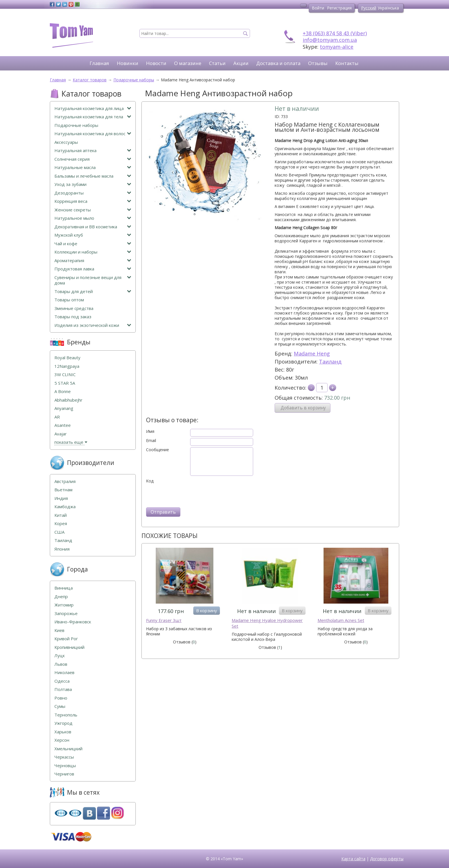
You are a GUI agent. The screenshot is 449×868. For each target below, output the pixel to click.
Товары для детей (93, 291)
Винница (64, 588)
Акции (241, 63)
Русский (369, 8)
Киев (59, 630)
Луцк (60, 656)
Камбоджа (65, 507)
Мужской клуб (93, 235)
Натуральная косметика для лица (93, 108)
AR (57, 417)
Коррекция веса (93, 201)
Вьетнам (63, 490)
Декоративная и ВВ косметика (93, 227)
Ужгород (63, 723)
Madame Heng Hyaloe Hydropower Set (267, 623)
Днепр (61, 597)
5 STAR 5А (65, 383)
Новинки (128, 63)
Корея (61, 524)
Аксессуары (66, 142)
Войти (318, 8)
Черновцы (65, 766)
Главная (99, 63)
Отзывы (318, 63)
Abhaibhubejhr (68, 400)
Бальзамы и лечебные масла (93, 176)
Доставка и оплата (278, 63)
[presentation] (190, 495)
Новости (156, 63)
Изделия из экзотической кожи (93, 325)
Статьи (217, 63)
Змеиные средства (74, 308)
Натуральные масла (93, 167)
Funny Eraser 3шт (164, 620)
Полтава (63, 689)
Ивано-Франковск (73, 622)
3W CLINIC (65, 375)
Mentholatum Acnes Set (341, 620)
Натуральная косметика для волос (93, 134)
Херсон (62, 740)
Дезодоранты (93, 193)
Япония (62, 549)
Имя (150, 431)
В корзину (207, 610)
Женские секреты (93, 210)
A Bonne (63, 391)
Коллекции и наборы (93, 252)
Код (150, 481)
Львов (61, 664)
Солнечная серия (93, 159)
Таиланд (330, 362)
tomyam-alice (337, 47)
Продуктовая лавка (93, 269)
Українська (388, 8)
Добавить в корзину (303, 408)
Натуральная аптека (93, 151)
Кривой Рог (66, 639)
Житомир (64, 605)
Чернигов (64, 774)
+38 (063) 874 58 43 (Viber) (335, 33)
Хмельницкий (68, 749)
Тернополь (66, 715)
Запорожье (66, 613)
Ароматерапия (93, 261)
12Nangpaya (67, 366)
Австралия (65, 481)
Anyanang (64, 408)
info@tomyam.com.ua (330, 40)
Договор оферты (387, 859)
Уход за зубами (93, 184)
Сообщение (157, 450)
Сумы (60, 706)
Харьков (63, 732)
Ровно (61, 698)
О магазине (188, 63)
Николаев (64, 672)
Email (151, 441)
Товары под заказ (73, 317)
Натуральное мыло (93, 218)
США (59, 532)
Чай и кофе (93, 244)
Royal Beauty (67, 358)
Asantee (63, 425)
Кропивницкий (69, 647)
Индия (61, 498)
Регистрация (339, 8)
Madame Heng (312, 354)
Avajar (61, 434)
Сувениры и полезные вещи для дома (93, 280)
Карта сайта (353, 859)
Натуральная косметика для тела (93, 117)
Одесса (62, 681)
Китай (61, 515)
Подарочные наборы (76, 125)
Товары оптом (69, 300)
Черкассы (64, 757)
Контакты (347, 63)
